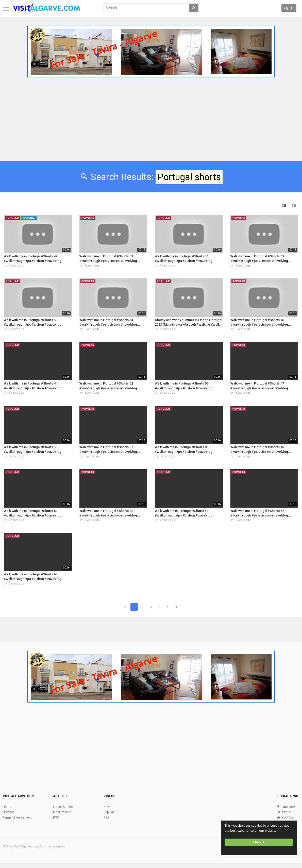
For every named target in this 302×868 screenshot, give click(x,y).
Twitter (287, 812)
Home (7, 807)
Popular (109, 812)
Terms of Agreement (17, 817)
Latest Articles (63, 807)
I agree (259, 842)
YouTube (288, 817)
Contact (8, 812)
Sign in (289, 8)
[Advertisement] (151, 118)
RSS (56, 817)
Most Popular (62, 812)
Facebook (288, 807)
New (107, 807)
